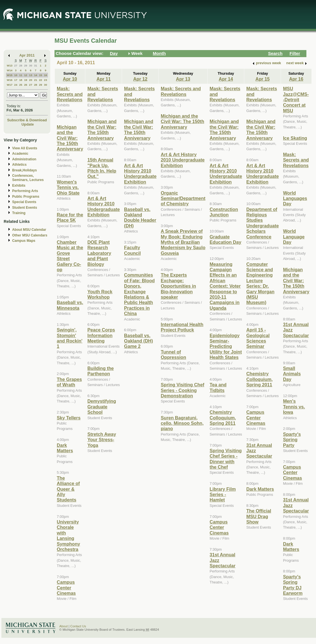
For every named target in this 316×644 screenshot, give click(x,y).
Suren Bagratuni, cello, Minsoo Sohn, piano (182, 423)
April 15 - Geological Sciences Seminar (258, 338)
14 (36, 75)
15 (41, 75)
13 (31, 75)
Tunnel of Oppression (173, 355)
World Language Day (294, 237)
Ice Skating (295, 138)
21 (36, 80)
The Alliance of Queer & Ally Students (68, 489)
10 (16, 75)
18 (21, 80)
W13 (10, 65)
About (64, 626)
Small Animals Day (292, 374)
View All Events (25, 148)
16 (46, 75)
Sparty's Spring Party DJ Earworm (293, 585)
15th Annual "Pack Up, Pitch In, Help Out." (102, 168)
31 (36, 65)
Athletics (19, 165)
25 (21, 85)
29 (26, 65)
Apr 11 (104, 79)
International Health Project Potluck (182, 327)
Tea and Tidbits (218, 387)
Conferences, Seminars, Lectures (28, 178)
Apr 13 (183, 79)
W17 (10, 85)
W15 (10, 75)
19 (26, 80)
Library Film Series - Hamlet (223, 495)
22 (41, 80)
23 (46, 80)
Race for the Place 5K (70, 217)
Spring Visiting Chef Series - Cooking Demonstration (182, 390)
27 (16, 65)
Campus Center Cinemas (66, 588)
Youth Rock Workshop (100, 294)
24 (16, 85)
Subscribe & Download (27, 120)
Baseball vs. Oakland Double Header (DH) (140, 217)
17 (16, 80)
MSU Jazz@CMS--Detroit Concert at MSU (296, 100)
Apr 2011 (27, 55)
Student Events (25, 208)
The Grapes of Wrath (69, 382)
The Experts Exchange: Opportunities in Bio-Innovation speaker (178, 286)
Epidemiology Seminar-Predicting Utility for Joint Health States (226, 346)
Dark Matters (65, 448)
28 (21, 65)
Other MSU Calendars (30, 235)
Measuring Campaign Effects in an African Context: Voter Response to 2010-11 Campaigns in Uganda (225, 286)
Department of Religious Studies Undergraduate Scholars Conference (262, 223)
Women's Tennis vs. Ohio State (68, 187)
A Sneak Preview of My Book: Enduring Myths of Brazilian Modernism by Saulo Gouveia (183, 242)
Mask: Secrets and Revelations (70, 94)
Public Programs (26, 197)
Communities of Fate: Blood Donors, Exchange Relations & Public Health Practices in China (139, 294)
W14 (10, 70)
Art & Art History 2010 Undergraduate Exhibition (103, 206)
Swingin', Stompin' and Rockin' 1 (70, 338)
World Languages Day (295, 198)
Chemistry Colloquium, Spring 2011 (223, 418)
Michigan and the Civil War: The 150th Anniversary (70, 138)
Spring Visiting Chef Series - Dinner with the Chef (226, 459)
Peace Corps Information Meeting (101, 335)
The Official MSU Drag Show (259, 516)
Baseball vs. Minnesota (70, 305)
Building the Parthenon (100, 371)
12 (26, 75)
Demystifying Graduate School (102, 407)
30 (31, 65)
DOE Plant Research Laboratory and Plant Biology (99, 253)
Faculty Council (132, 250)
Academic (20, 154)
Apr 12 (140, 79)
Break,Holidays (25, 170)
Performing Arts (25, 191)
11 (21, 75)
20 (31, 80)
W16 (10, 80)
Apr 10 (70, 79)
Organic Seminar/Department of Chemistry (183, 198)
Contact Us (78, 626)
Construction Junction (224, 212)
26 (26, 85)
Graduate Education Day (225, 239)
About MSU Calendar (29, 230)
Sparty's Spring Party (292, 440)
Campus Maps (24, 241)
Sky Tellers (69, 418)
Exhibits (19, 186)
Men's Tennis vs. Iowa (294, 407)
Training (19, 213)
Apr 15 (263, 79)
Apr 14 (226, 79)
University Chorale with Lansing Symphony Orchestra (68, 536)
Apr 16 (296, 79)
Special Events (24, 202)
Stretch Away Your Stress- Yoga (102, 440)
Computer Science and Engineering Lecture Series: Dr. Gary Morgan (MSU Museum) (260, 283)
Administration (24, 159)
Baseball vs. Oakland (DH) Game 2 (138, 341)
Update (28, 124)
